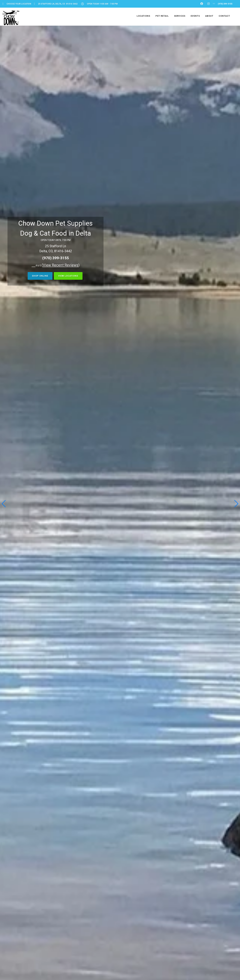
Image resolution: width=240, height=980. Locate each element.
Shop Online (40, 276)
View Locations (68, 276)
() (61, 265)
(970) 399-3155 (56, 258)
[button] (236, 504)
